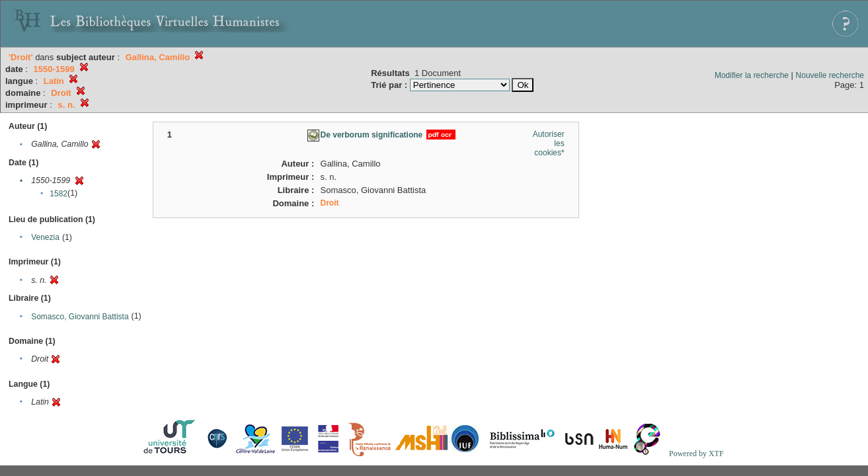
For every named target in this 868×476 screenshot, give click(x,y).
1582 (59, 194)
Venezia (45, 237)
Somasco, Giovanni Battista (80, 317)
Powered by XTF (696, 454)
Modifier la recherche (752, 75)
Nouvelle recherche (830, 75)
